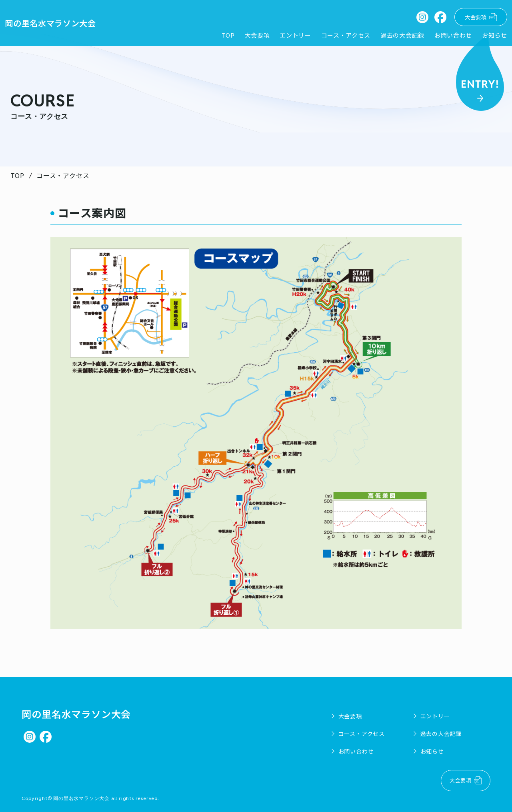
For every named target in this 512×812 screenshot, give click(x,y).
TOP (223, 36)
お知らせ (491, 36)
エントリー (291, 36)
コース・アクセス (342, 36)
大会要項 (253, 36)
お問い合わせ (450, 36)
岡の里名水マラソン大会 (54, 23)
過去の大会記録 (399, 36)
